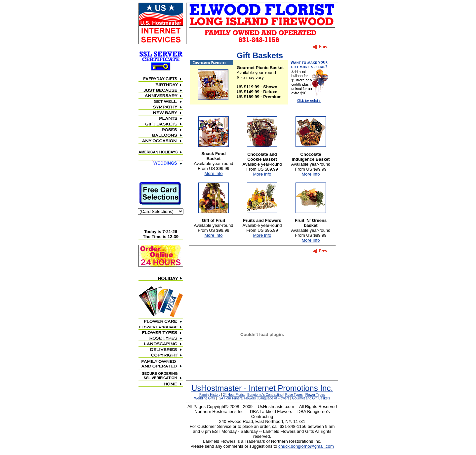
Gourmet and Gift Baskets (311, 398)
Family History (210, 395)
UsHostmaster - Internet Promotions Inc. (262, 388)
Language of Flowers (274, 398)
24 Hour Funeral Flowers (238, 398)
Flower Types (315, 395)
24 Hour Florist (234, 395)
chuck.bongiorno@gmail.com (306, 446)
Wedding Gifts (205, 398)
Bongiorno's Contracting (265, 395)
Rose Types (294, 395)
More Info (214, 173)
